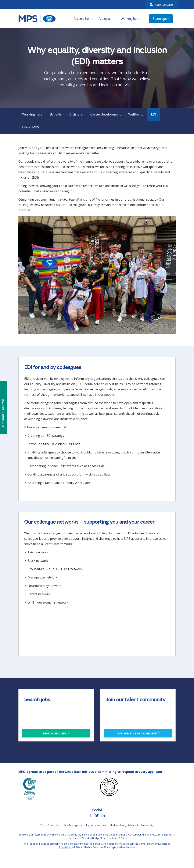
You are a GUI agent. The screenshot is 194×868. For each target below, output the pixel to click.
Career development (106, 114)
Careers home (83, 19)
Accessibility (147, 825)
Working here (130, 19)
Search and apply (56, 733)
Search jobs (161, 19)
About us (105, 19)
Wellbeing (136, 114)
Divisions (76, 114)
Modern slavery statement (124, 825)
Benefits (56, 114)
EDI (154, 114)
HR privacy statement (96, 825)
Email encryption (73, 825)
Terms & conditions (51, 825)
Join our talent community (138, 733)
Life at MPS (31, 127)
